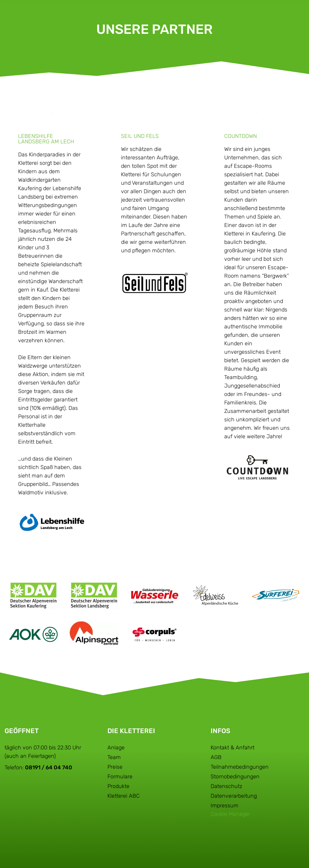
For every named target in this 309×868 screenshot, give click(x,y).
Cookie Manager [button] (230, 814)
